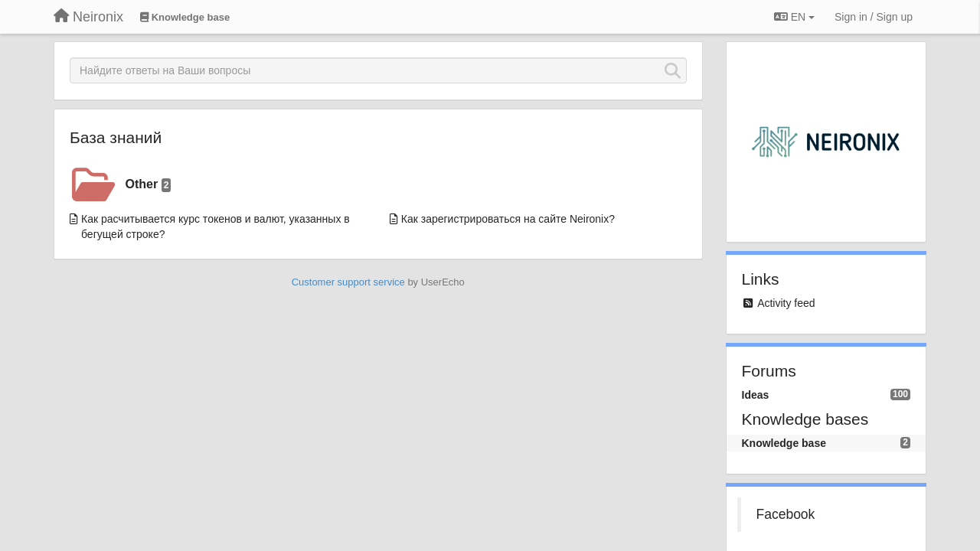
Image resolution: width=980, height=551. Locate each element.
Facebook (786, 514)
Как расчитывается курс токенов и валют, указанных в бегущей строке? (216, 227)
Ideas (756, 395)
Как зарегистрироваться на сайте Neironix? (508, 219)
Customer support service (348, 282)
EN (794, 17)
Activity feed (786, 303)
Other (149, 185)
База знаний (116, 137)
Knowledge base (784, 443)
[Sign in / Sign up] (874, 17)
